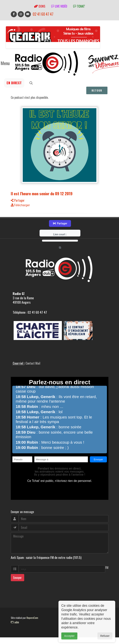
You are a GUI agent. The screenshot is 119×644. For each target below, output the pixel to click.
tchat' (79, 6)
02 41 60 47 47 (43, 14)
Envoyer (17, 572)
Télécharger (20, 205)
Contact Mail (33, 358)
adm (15, 616)
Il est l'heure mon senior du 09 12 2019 (42, 193)
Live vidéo (59, 6)
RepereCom (32, 612)
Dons (40, 6)
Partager (18, 200)
